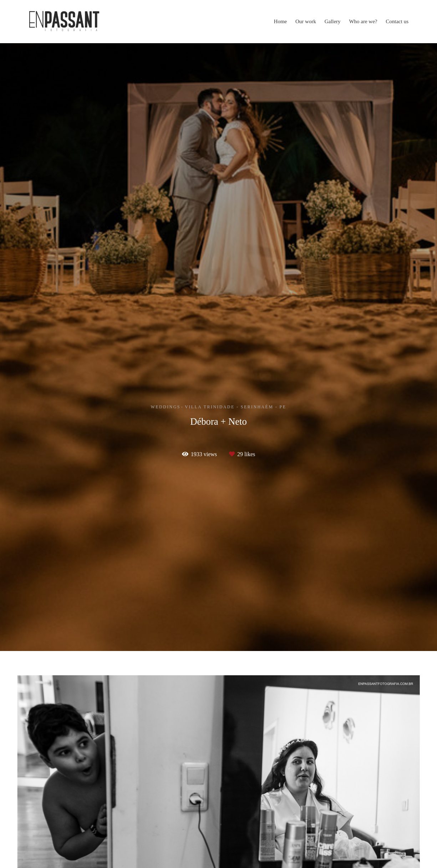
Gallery (333, 21)
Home (281, 21)
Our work (306, 21)
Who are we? (363, 21)
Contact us (397, 21)
